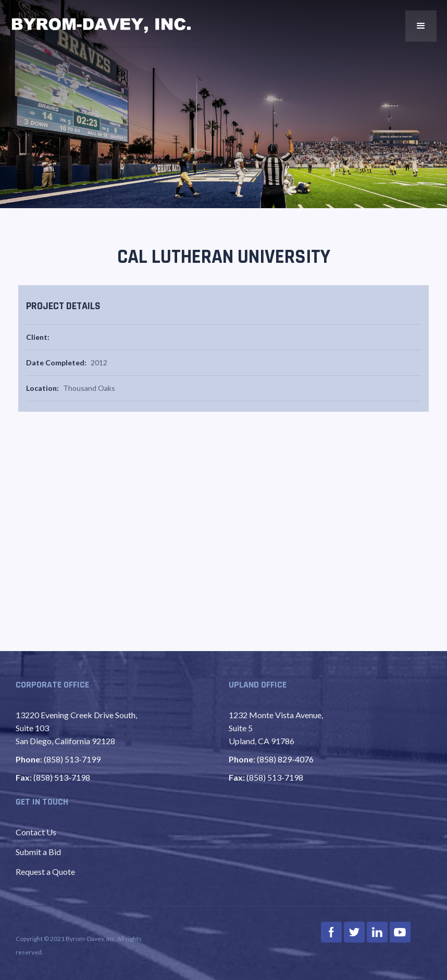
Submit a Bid (38, 852)
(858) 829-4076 (285, 759)
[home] (102, 25)
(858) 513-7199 (72, 759)
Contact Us (36, 832)
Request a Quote (45, 871)
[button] (421, 26)
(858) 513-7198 (62, 777)
